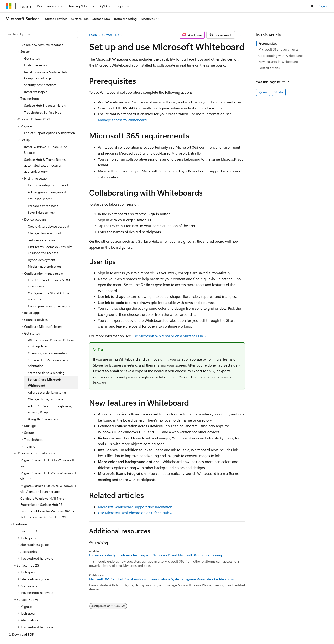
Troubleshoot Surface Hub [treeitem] (43, 83)
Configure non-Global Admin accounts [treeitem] (48, 266)
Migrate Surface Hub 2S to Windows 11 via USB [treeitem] (48, 446)
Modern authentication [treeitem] (44, 237)
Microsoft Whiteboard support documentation (135, 507)
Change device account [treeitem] (45, 203)
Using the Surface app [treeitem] (44, 389)
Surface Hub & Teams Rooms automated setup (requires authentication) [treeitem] (45, 136)
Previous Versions (181, 630)
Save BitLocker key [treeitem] (41, 183)
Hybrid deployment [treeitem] (42, 230)
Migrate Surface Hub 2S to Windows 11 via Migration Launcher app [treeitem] (48, 459)
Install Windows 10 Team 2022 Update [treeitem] (46, 120)
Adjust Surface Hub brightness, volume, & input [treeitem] (50, 379)
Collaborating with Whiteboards (281, 56)
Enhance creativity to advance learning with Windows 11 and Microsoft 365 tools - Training (155, 555)
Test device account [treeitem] (42, 210)
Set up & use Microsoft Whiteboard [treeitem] (45, 353)
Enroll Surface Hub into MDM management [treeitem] (49, 253)
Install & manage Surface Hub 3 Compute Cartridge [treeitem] (47, 45)
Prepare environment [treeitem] (43, 176)
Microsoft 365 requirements (278, 49)
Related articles (269, 68)
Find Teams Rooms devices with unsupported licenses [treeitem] (50, 220)
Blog (202, 630)
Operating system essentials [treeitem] (48, 323)
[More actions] (241, 35)
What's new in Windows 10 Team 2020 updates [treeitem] (51, 314)
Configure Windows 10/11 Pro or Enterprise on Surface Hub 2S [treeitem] (43, 472)
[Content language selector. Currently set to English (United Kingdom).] (29, 629)
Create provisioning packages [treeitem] (49, 276)
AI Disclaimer (153, 630)
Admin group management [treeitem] (47, 162)
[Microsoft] (9, 6)
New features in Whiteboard (278, 62)
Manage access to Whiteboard (122, 120)
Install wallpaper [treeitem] (35, 62)
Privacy (240, 630)
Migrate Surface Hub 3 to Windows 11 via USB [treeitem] (47, 433)
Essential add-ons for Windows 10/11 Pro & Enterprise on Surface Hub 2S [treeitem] (49, 485)
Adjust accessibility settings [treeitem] (47, 363)
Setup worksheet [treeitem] (40, 169)
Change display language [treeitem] (46, 369)
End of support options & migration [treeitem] (50, 103)
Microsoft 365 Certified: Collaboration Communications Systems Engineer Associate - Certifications (161, 579)
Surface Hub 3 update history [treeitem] (45, 76)
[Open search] (312, 6)
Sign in (324, 6)
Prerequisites (268, 43)
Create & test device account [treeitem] (49, 197)
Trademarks (286, 630)
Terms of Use (263, 630)
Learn (93, 35)
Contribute (221, 630)
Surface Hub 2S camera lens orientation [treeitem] (48, 333)
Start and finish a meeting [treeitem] (46, 343)
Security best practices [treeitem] (40, 55)
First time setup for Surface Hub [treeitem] (51, 155)
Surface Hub (111, 35)
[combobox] (42, 34)
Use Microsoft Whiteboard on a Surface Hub (167, 336)
